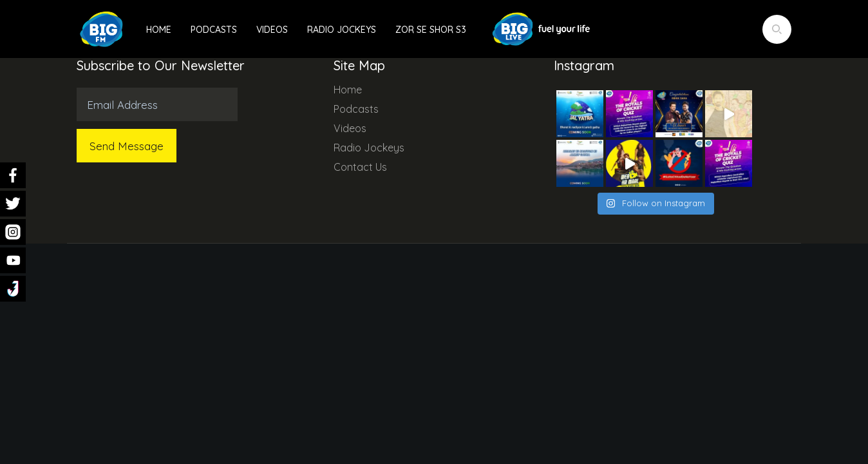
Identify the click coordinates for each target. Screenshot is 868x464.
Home (159, 30)
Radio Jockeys (342, 30)
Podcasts (214, 30)
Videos (272, 30)
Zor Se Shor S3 (431, 30)
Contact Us (360, 167)
